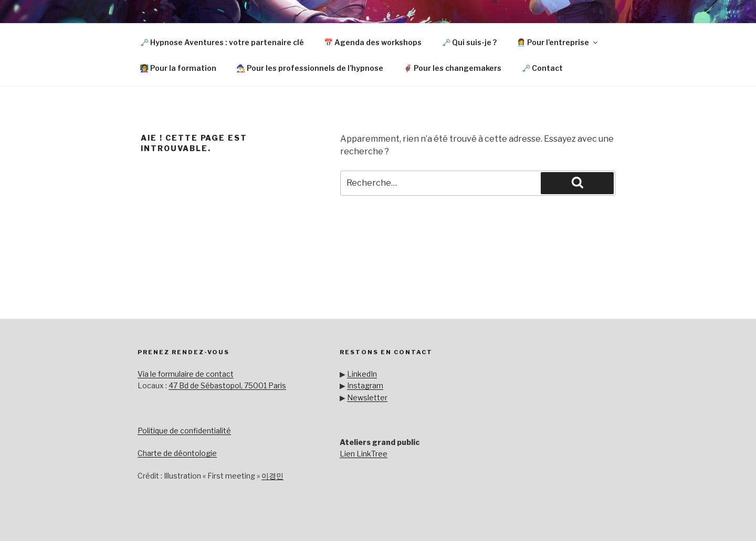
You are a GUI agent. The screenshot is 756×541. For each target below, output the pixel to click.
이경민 (272, 476)
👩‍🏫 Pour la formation (178, 68)
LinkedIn (362, 374)
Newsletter (367, 397)
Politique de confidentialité (184, 431)
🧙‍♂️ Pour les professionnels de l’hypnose (310, 68)
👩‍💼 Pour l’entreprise (558, 42)
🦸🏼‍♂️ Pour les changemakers (452, 68)
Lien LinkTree (364, 454)
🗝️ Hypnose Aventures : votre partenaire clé (222, 42)
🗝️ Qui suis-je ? (469, 42)
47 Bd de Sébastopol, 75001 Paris (227, 385)
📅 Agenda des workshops (373, 42)
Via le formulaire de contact (186, 374)
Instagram (365, 385)
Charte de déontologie (177, 453)
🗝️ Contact (542, 68)
